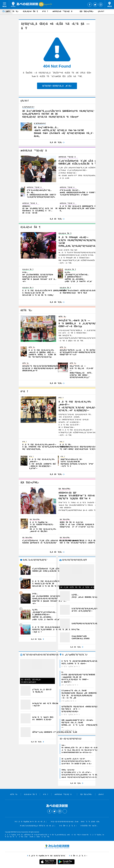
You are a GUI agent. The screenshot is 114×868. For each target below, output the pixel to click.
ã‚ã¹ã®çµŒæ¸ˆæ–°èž (25, 4)
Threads (65, 811)
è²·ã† (45, 11)
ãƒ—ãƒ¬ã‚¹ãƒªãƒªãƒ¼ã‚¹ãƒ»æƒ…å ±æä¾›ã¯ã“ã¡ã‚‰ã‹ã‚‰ (76, 822)
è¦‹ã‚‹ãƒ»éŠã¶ (30, 11)
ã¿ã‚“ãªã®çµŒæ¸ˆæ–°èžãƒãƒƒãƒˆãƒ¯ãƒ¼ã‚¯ (57, 846)
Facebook (90, 5)
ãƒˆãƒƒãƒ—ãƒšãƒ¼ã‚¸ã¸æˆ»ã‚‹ (57, 86)
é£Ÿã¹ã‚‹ (14, 11)
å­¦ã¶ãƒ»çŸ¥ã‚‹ (87, 11)
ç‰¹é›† (101, 11)
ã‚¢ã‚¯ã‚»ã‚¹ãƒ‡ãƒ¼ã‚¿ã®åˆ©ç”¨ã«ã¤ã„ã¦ (38, 826)
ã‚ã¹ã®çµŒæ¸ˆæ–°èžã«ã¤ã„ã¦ (31, 822)
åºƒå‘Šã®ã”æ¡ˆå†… (90, 826)
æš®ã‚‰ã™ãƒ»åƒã (64, 11)
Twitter (95, 5)
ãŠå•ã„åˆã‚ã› (69, 826)
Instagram (101, 5)
